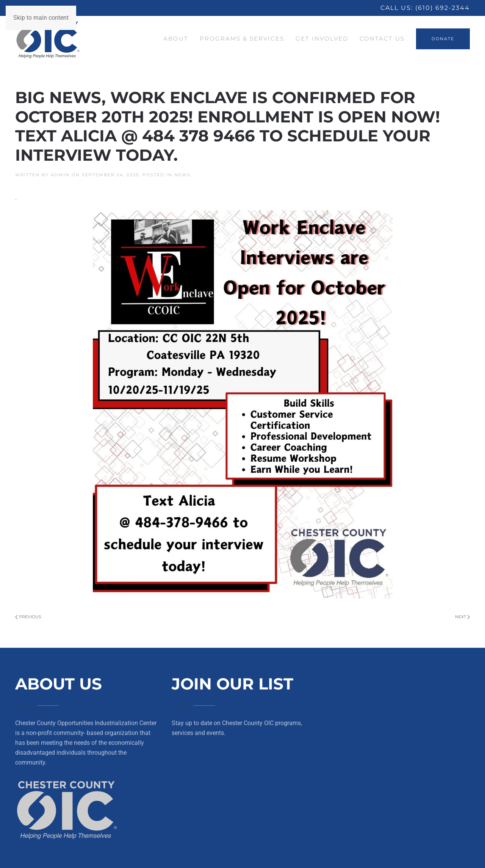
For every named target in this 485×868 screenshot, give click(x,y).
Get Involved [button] (322, 38)
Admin (60, 175)
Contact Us (382, 38)
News (182, 175)
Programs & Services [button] (242, 38)
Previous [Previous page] (28, 617)
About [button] (176, 38)
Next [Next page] (462, 617)
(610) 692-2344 (443, 8)
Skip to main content (41, 18)
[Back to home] (48, 39)
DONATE (443, 39)
